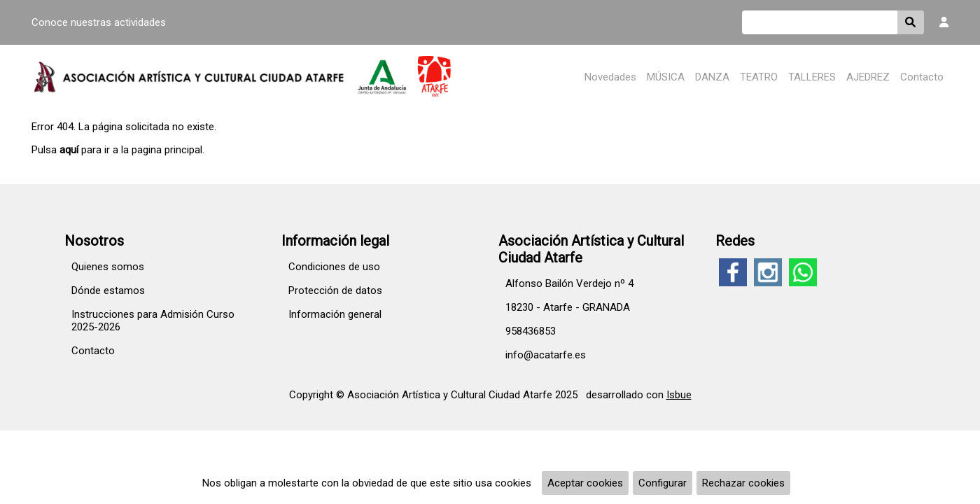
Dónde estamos (108, 290)
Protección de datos (335, 290)
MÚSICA (666, 77)
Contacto (922, 77)
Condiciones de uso (334, 267)
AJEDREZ (868, 77)
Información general (335, 314)
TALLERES (812, 77)
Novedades (610, 77)
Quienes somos (108, 267)
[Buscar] (820, 22)
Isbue (679, 395)
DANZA (712, 77)
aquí (69, 150)
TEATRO (759, 77)
